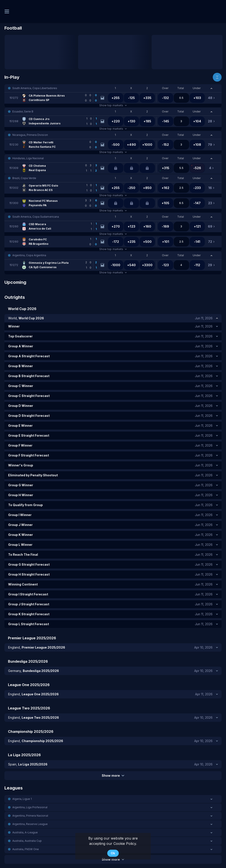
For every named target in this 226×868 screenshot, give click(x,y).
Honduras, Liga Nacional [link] (28, 158)
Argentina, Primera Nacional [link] (30, 816)
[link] (54, 98)
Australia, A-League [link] (25, 832)
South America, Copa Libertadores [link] (35, 88)
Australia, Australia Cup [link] (27, 841)
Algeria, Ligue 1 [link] (22, 799)
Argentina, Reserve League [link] (30, 824)
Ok (113, 853)
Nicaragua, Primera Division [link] (30, 135)
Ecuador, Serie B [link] (23, 111)
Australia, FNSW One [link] (26, 849)
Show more (113, 775)
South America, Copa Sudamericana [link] (36, 217)
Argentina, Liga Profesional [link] (30, 807)
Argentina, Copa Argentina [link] (29, 255)
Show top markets (113, 105)
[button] (113, 88)
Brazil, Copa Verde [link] (24, 178)
